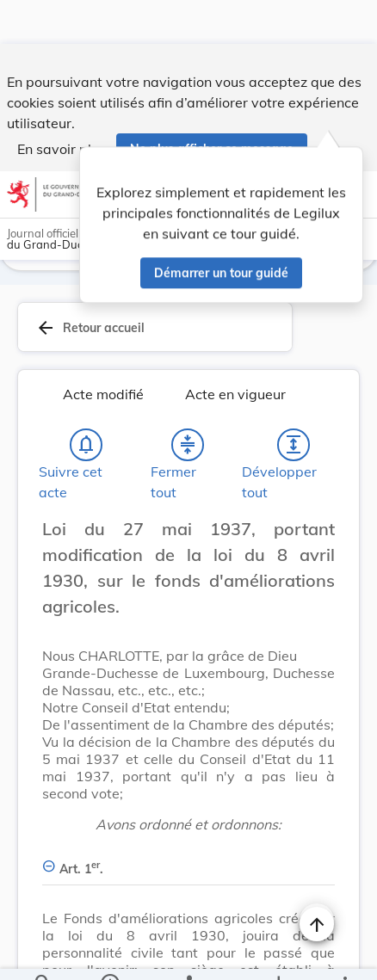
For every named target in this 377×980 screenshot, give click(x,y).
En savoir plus (62, 105)
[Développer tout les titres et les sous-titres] (294, 448)
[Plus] (344, 952)
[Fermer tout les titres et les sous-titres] (188, 448)
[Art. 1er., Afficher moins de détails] (188, 863)
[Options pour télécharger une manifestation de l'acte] (278, 952)
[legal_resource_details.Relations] (188, 952)
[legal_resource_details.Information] (110, 952)
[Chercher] (43, 952)
